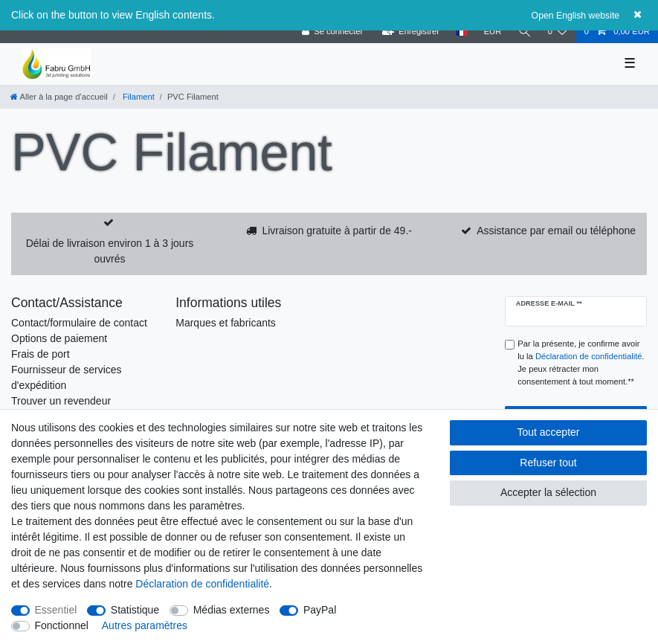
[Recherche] (524, 32)
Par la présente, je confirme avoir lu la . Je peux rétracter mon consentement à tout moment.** (581, 362)
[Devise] (492, 32)
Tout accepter (548, 432)
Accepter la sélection (548, 492)
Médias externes (232, 610)
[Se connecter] (332, 32)
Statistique (135, 610)
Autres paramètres (145, 625)
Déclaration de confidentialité (202, 584)
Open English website (576, 16)
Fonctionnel (62, 625)
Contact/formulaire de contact (79, 323)
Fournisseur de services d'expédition (67, 377)
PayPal (320, 610)
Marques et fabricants (226, 323)
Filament (138, 97)
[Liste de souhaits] (557, 32)
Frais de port (41, 354)
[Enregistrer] (410, 32)
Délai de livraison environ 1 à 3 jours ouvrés (110, 251)
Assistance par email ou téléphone (556, 231)
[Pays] (461, 32)
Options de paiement (59, 338)
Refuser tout (548, 463)
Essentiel (56, 610)
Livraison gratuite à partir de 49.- (337, 231)
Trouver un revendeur (61, 401)
